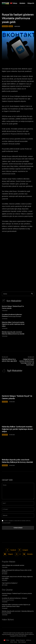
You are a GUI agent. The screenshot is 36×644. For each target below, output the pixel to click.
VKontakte (30, 554)
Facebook (13, 550)
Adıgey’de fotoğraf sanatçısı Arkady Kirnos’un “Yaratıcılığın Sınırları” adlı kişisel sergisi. (27, 362)
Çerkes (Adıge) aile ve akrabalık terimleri (13, 565)
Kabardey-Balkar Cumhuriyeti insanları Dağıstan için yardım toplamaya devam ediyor (13, 324)
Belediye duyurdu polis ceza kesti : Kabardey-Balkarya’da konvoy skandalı (13, 333)
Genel (11, 26)
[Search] (32, 294)
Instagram (25, 550)
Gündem (5, 26)
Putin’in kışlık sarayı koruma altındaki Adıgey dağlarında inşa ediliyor (17, 577)
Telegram (10, 554)
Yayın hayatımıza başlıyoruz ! (10, 583)
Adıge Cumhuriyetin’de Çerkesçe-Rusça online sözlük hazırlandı (17, 571)
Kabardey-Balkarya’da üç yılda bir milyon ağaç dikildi (9, 360)
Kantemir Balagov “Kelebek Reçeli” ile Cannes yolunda (13, 307)
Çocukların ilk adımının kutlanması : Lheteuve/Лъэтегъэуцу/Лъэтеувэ (12, 316)
